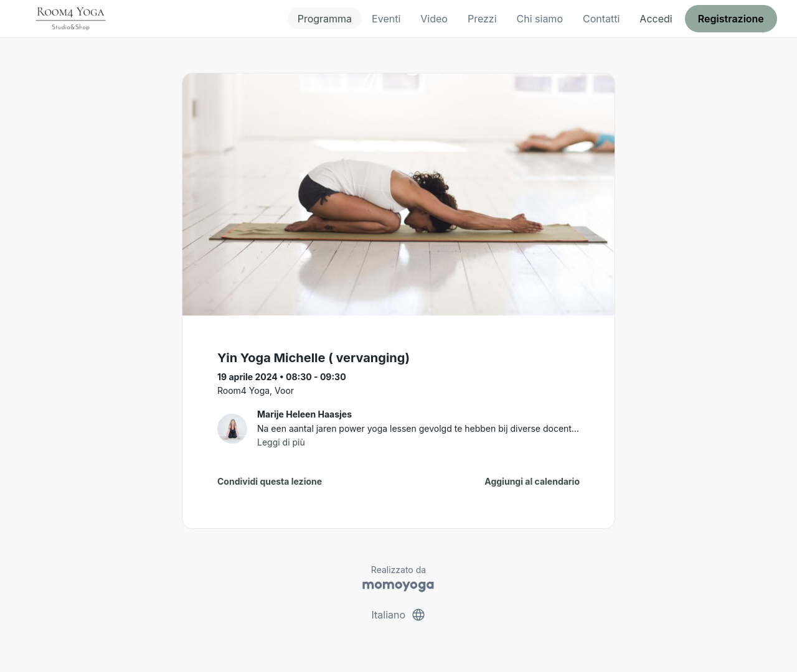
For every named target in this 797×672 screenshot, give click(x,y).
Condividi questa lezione (270, 481)
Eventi (386, 19)
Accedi (656, 19)
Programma (325, 19)
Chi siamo (540, 19)
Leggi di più (281, 442)
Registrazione (731, 19)
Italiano (398, 615)
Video (434, 19)
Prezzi (482, 19)
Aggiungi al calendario (532, 481)
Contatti (601, 19)
